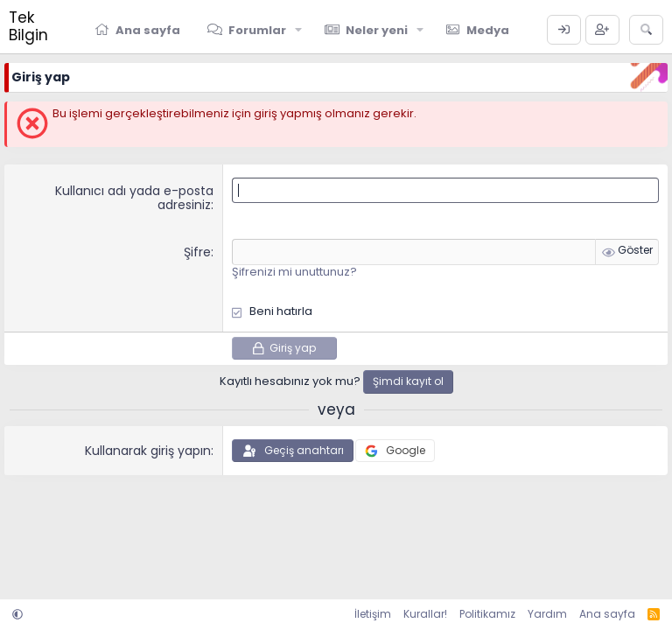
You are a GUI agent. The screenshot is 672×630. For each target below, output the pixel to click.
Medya (488, 30)
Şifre (197, 252)
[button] (299, 30)
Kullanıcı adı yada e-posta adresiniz (134, 198)
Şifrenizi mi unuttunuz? (294, 272)
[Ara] (646, 30)
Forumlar (257, 30)
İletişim (373, 614)
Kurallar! (425, 614)
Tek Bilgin (28, 26)
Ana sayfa (148, 30)
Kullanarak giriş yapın (148, 451)
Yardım (547, 614)
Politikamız (487, 614)
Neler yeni (377, 30)
